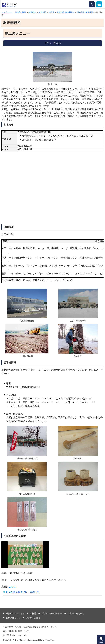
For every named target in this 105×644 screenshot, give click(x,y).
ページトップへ (101, 639)
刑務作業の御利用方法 (66, 12)
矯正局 (52, 12)
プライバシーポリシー (52, 613)
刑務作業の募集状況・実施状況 (23, 592)
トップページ (7, 12)
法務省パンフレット (15, 613)
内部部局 (43, 12)
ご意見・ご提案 (33, 618)
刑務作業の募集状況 (85, 12)
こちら (12, 587)
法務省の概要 (21, 12)
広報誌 (33, 613)
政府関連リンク (13, 618)
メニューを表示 (53, 43)
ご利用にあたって (76, 613)
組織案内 (33, 12)
